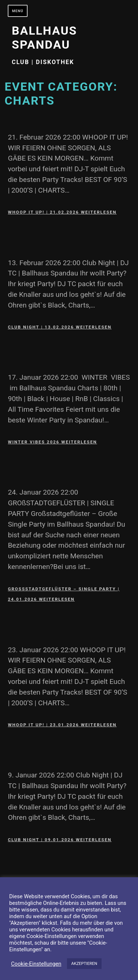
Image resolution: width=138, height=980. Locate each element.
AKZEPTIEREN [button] (84, 964)
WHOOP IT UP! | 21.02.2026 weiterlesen (62, 212)
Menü (18, 11)
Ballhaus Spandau (44, 38)
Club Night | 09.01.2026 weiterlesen (60, 840)
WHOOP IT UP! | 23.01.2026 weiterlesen (62, 725)
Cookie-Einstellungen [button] (36, 964)
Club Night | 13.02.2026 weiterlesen (60, 327)
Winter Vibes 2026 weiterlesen (52, 442)
